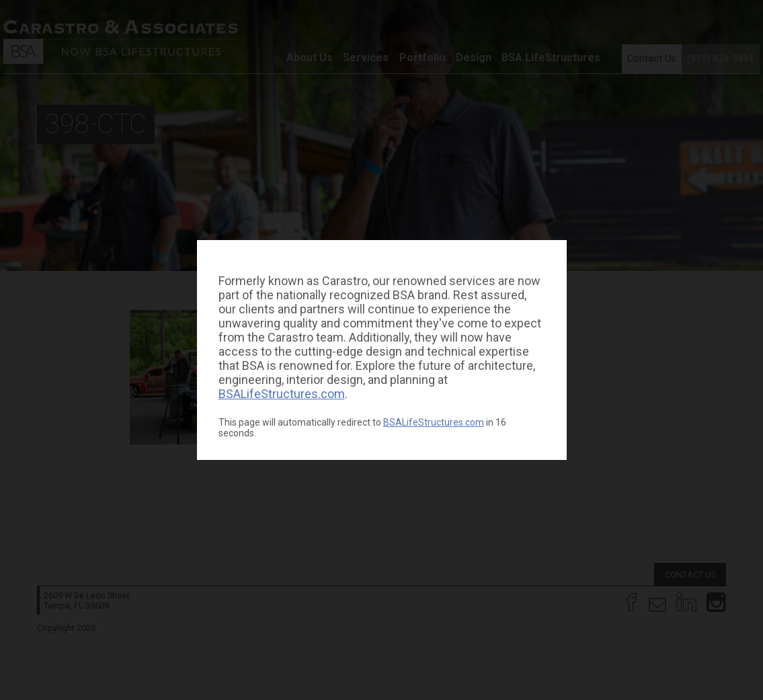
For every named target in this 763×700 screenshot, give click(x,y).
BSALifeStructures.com (282, 394)
